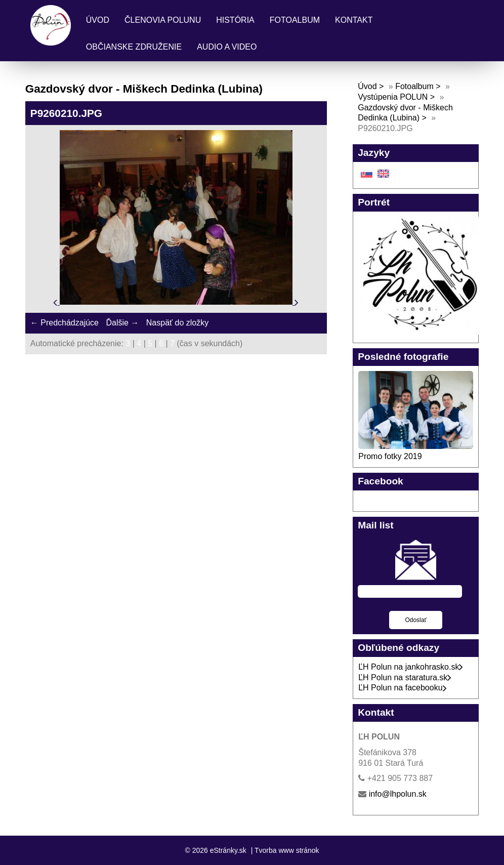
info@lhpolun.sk (398, 794)
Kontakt (354, 20)
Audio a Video (227, 47)
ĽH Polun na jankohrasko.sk (411, 667)
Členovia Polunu (163, 20)
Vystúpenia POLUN (393, 97)
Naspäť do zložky (177, 323)
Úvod (98, 20)
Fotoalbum (295, 20)
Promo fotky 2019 (390, 456)
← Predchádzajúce (65, 323)
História (235, 20)
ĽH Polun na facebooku (402, 688)
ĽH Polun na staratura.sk (405, 677)
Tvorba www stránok (287, 850)
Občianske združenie (134, 47)
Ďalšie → (122, 323)
